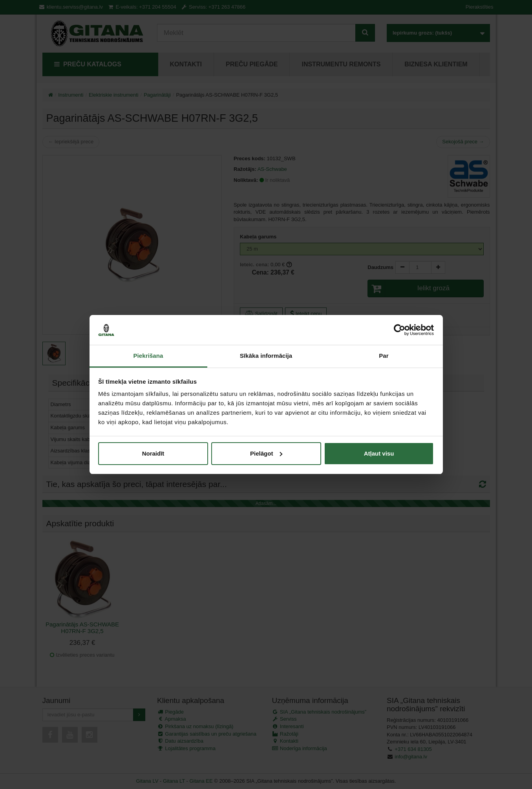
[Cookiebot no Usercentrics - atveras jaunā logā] (399, 330)
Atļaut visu (379, 453)
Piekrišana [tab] (148, 356)
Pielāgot (266, 453)
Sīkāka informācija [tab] (266, 356)
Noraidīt (153, 453)
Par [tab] (384, 356)
